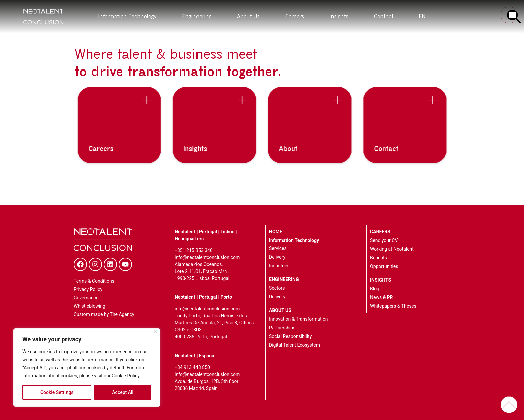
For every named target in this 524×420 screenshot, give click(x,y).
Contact (384, 17)
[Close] (156, 332)
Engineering (197, 17)
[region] (87, 368)
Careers (295, 17)
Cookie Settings (57, 392)
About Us (248, 17)
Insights (339, 17)
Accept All (123, 392)
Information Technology (127, 17)
